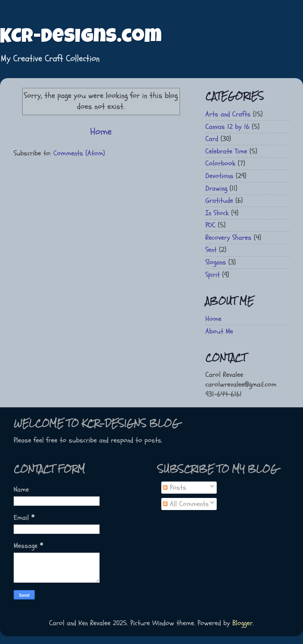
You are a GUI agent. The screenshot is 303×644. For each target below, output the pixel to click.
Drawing (216, 188)
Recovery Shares (228, 238)
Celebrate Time (226, 151)
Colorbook (220, 163)
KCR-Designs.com (81, 38)
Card (212, 139)
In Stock (217, 213)
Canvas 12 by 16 (227, 127)
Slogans (216, 262)
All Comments (186, 504)
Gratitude (219, 201)
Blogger (242, 623)
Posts (175, 488)
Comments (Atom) (79, 153)
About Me (219, 331)
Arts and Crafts (228, 114)
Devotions (219, 176)
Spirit (213, 275)
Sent (211, 250)
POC (210, 225)
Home (101, 132)
